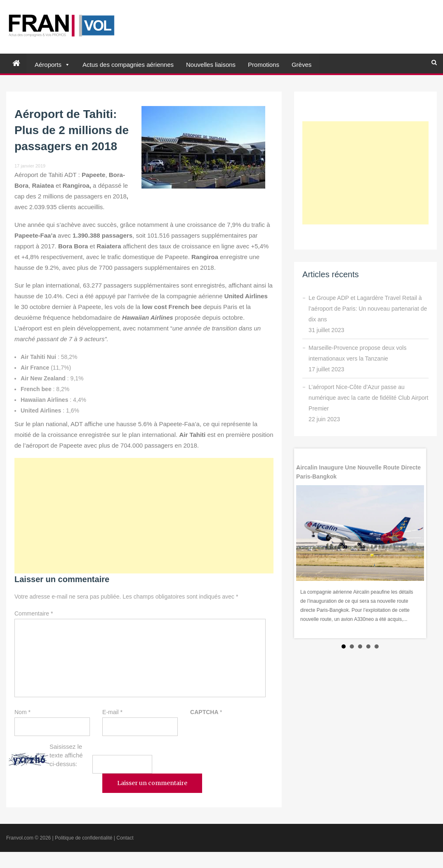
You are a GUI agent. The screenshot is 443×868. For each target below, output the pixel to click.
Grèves (302, 65)
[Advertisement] (144, 516)
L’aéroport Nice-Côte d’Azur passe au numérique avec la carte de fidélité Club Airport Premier (368, 398)
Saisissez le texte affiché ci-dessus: (66, 755)
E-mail (112, 712)
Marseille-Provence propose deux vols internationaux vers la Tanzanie (357, 353)
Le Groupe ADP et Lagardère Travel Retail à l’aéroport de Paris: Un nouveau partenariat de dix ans (368, 309)
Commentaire (34, 613)
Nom (22, 712)
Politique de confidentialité (84, 838)
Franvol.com (20, 838)
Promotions (264, 65)
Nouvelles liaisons (211, 65)
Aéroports (48, 65)
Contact (125, 838)
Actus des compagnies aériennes (128, 65)
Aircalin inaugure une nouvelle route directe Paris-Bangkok (358, 472)
